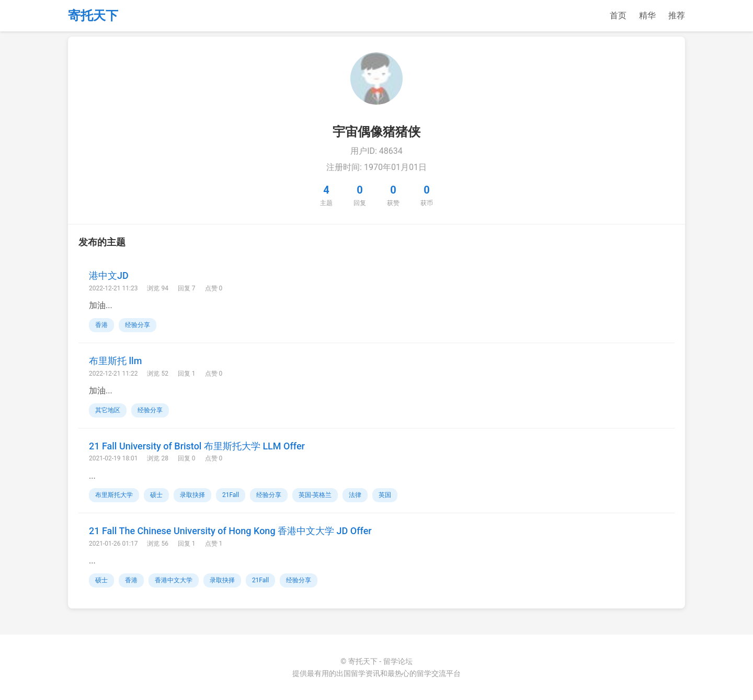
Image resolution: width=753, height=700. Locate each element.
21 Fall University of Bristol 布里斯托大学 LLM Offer (197, 446)
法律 (355, 495)
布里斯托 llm (115, 361)
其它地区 (108, 410)
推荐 (677, 15)
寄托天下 (93, 16)
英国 (385, 495)
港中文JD (109, 275)
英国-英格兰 (315, 495)
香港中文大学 (174, 580)
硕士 (156, 495)
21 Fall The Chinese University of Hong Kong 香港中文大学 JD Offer (230, 531)
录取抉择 (192, 495)
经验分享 (138, 325)
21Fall (231, 495)
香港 (101, 325)
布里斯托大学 (114, 495)
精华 (647, 15)
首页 (618, 15)
